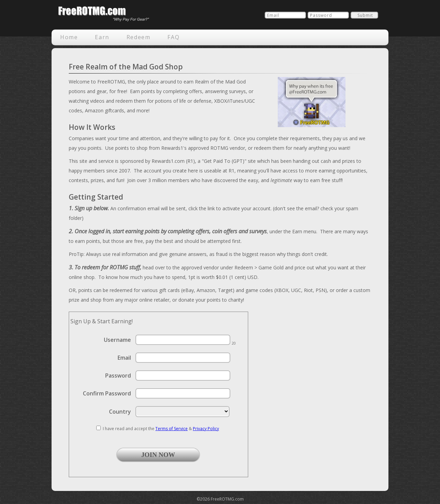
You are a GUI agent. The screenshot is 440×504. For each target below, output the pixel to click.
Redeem (139, 37)
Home (69, 37)
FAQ (173, 37)
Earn (102, 37)
